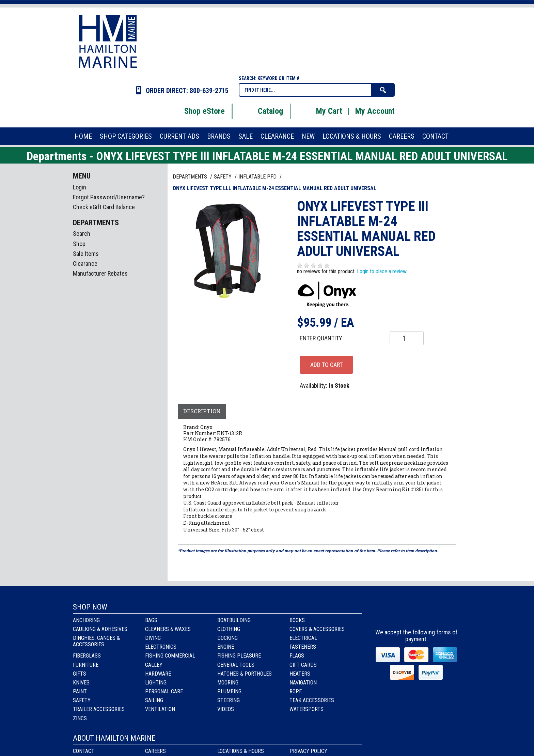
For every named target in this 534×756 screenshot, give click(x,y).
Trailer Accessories (99, 709)
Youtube (435, 613)
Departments (191, 177)
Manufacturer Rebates (100, 273)
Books (297, 620)
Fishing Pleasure (239, 656)
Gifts (80, 674)
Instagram (417, 613)
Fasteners (303, 647)
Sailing (154, 700)
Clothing (229, 629)
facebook (399, 613)
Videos (226, 709)
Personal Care (164, 691)
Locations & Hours (241, 751)
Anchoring (86, 620)
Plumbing (229, 691)
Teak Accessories (312, 700)
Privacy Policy (308, 751)
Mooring (228, 683)
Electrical (303, 638)
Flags (297, 656)
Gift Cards (303, 665)
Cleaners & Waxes (168, 629)
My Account (375, 111)
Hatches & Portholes (245, 674)
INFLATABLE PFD (258, 177)
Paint (80, 691)
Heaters (300, 674)
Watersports (307, 709)
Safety (82, 700)
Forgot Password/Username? (109, 197)
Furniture (86, 665)
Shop (79, 244)
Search (82, 234)
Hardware (158, 674)
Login (80, 187)
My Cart (321, 111)
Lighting (156, 683)
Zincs (80, 718)
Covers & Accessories (317, 629)
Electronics (161, 647)
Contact (84, 751)
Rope (296, 691)
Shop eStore (196, 111)
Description (202, 411)
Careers (155, 751)
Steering (229, 700)
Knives (81, 683)
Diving (153, 638)
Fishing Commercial (170, 656)
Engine (226, 647)
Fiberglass (87, 656)
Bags (151, 620)
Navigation (303, 683)
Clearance (85, 264)
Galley (154, 665)
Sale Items (86, 254)
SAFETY (223, 177)
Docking (227, 638)
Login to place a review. (382, 271)
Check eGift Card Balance (104, 207)
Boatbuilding (234, 620)
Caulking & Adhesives (100, 629)
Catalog (262, 111)
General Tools (236, 665)
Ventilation (160, 709)
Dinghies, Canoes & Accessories (96, 641)
